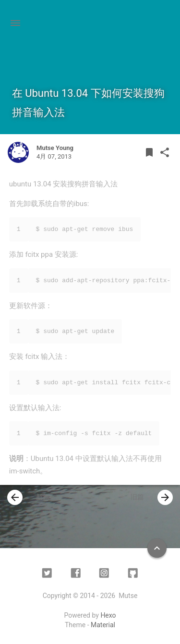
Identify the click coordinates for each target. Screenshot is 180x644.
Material (103, 625)
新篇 (28, 497)
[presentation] (15, 497)
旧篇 (152, 497)
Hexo (108, 615)
